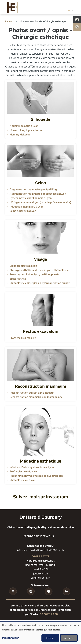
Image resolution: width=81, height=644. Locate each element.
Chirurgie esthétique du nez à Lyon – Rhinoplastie (39, 270)
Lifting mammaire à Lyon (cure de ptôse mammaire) (40, 202)
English (74, 10)
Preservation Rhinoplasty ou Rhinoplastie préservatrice (34, 277)
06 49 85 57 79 (40, 556)
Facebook (31, 597)
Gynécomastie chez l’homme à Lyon (31, 198)
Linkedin (67, 597)
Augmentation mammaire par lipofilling (33, 189)
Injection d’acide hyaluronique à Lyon (32, 467)
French (69, 10)
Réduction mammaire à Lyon (27, 207)
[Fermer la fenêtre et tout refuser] (79, 624)
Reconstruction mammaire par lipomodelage (36, 397)
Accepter (69, 638)
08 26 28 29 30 (49, 614)
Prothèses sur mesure (23, 338)
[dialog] (40, 633)
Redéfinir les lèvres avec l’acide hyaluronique (36, 476)
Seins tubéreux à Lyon (23, 211)
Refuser (50, 638)
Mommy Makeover (21, 135)
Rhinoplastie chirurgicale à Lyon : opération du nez (40, 283)
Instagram (49, 597)
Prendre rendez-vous (39, 536)
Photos (9, 21)
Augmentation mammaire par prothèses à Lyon (38, 194)
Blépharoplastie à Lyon (23, 266)
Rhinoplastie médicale (23, 480)
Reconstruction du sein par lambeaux (32, 393)
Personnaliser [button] (11, 638)
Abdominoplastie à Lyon (24, 126)
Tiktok (13, 597)
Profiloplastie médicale (23, 472)
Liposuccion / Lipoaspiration (26, 130)
